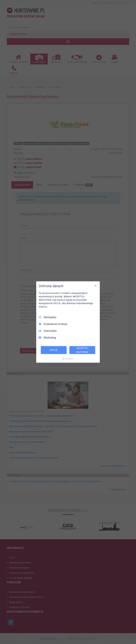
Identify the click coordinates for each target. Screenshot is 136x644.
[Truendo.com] (68, 359)
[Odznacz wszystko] (96, 285)
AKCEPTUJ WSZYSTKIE (82, 350)
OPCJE (54, 350)
